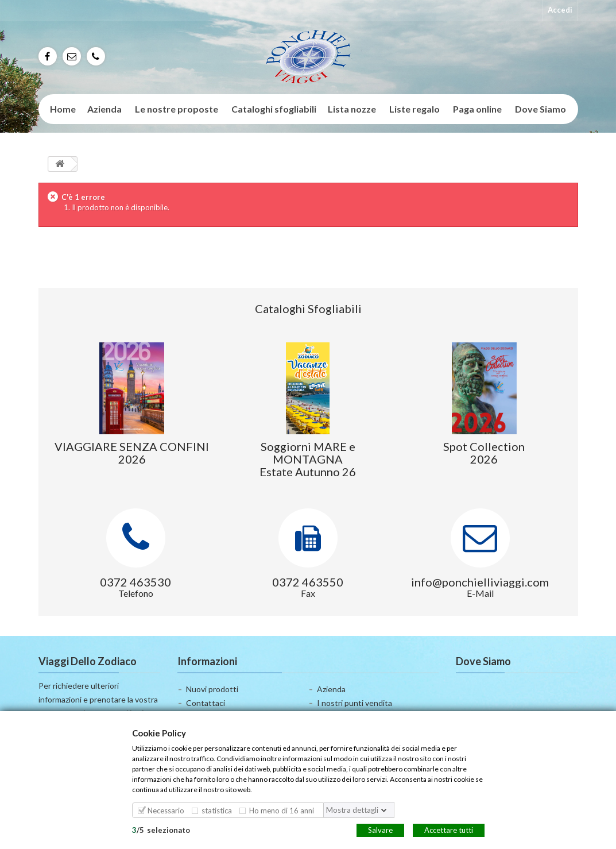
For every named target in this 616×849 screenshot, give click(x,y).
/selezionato (161, 829)
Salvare (380, 829)
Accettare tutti (449, 829)
